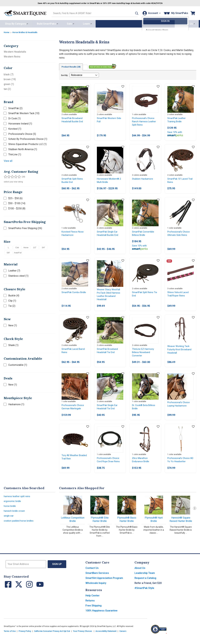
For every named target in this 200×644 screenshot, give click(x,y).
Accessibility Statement (106, 638)
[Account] (151, 13)
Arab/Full (18, 252)
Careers (123, 638)
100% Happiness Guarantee (101, 617)
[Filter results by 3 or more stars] (12, 176)
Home (7, 31)
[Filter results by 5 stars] (18, 176)
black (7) (9, 74)
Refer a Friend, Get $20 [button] (148, 590)
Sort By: (64, 75)
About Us (140, 575)
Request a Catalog (145, 585)
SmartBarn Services (97, 580)
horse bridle (10, 514)
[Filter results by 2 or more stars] (8, 176)
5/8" (8, 252)
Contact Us (92, 575)
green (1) (9, 83)
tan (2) (7, 88)
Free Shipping (94, 612)
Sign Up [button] (57, 571)
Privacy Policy (25, 638)
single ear (9, 525)
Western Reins (12, 56)
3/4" (44, 247)
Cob (17, 247)
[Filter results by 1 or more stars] (5, 176)
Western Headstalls (15, 51)
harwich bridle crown (15, 519)
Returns (90, 607)
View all (8, 160)
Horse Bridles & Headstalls (27, 31)
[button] (132, 13)
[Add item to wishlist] (88, 86)
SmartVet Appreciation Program (104, 585)
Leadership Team (145, 580)
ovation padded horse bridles (20, 530)
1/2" (35, 247)
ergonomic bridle (13, 509)
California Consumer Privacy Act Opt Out (52, 638)
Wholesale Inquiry (96, 590)
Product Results (73, 66)
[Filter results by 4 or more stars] (15, 176)
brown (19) (10, 79)
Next (195, 515)
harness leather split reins (18, 503)
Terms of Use (10, 638)
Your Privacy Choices (82, 638)
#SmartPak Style (144, 595)
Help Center (92, 602)
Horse (26, 247)
